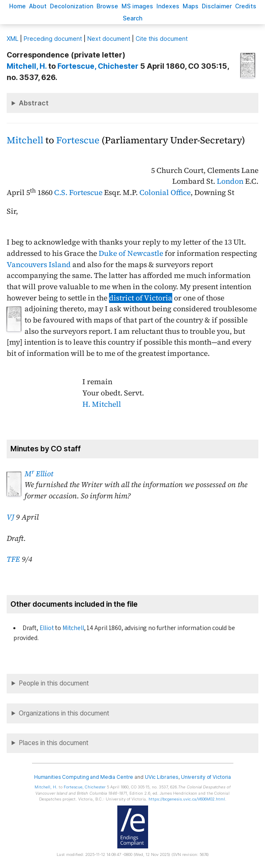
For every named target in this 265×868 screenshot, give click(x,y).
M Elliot (39, 474)
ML (12, 39)
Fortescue (78, 140)
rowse (107, 6)
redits (246, 6)
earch (133, 18)
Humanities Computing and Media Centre (84, 777)
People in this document (54, 683)
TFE (13, 559)
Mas (191, 6)
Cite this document (162, 39)
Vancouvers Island (39, 265)
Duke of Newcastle (131, 253)
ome (17, 6)
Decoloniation (72, 6)
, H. (27, 66)
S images (137, 6)
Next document (109, 39)
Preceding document (53, 39)
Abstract (34, 103)
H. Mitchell (102, 404)
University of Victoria (206, 777)
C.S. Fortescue (78, 193)
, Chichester (98, 66)
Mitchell (25, 140)
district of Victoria (141, 298)
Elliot (47, 628)
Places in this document (54, 743)
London (230, 181)
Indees (168, 6)
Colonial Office (165, 193)
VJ (10, 517)
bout (38, 6)
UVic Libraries (162, 777)
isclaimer (217, 6)
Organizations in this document (64, 713)
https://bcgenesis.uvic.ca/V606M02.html (187, 799)
